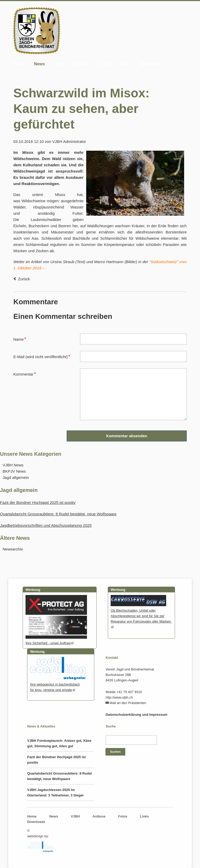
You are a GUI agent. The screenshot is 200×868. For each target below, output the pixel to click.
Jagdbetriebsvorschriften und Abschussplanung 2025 (46, 525)
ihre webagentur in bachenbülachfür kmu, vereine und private (58, 684)
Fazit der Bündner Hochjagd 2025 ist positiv (38, 502)
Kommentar (25, 373)
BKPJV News (14, 471)
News (40, 64)
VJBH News (13, 465)
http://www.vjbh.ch (119, 697)
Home (19, 64)
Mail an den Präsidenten (128, 703)
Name (22, 339)
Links (125, 64)
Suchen (115, 752)
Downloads (151, 64)
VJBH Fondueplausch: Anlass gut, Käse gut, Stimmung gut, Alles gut (59, 743)
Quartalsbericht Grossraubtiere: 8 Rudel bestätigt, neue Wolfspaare (58, 514)
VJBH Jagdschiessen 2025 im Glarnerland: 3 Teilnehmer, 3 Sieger (55, 793)
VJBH (60, 64)
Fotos (105, 64)
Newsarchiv (13, 549)
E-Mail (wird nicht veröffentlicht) (42, 356)
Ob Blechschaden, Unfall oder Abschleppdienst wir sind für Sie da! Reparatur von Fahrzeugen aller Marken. (141, 613)
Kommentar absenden (127, 436)
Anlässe (82, 64)
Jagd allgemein (16, 477)
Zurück (24, 279)
